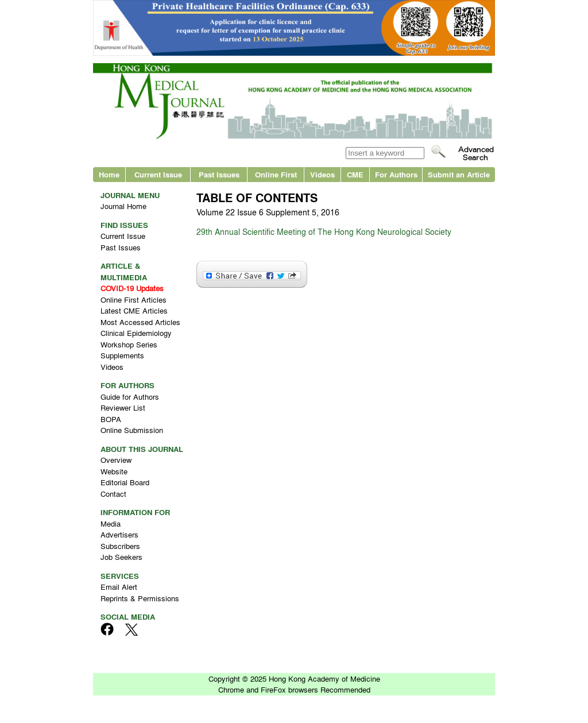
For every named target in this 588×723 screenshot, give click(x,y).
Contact (113, 494)
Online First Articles (134, 299)
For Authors (396, 174)
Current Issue (158, 174)
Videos (322, 174)
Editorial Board (125, 482)
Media (111, 523)
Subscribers (120, 546)
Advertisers (119, 534)
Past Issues (219, 174)
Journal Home (123, 206)
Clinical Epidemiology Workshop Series (136, 339)
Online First (276, 174)
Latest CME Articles (134, 310)
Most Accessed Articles (140, 322)
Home (109, 174)
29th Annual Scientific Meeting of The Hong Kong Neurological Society (324, 231)
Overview (116, 460)
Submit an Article (459, 174)
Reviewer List (123, 407)
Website (114, 471)
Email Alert (119, 587)
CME (355, 174)
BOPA (111, 419)
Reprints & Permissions (140, 598)
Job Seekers (121, 557)
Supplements (122, 355)
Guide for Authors (130, 397)
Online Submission (132, 430)
